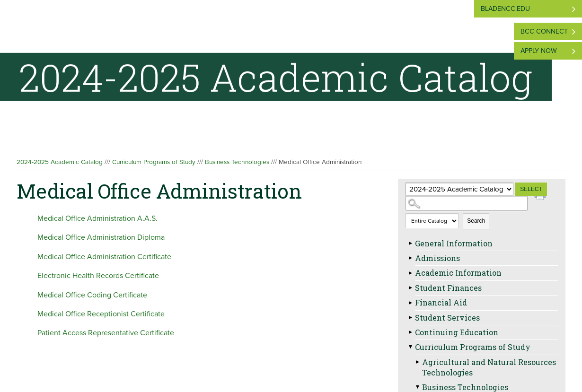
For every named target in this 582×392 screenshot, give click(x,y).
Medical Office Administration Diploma (101, 237)
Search (476, 221)
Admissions (437, 258)
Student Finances (448, 288)
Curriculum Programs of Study (154, 162)
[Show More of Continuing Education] (410, 332)
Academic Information (458, 273)
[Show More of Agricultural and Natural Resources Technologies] (417, 362)
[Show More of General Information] (410, 244)
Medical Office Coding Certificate (92, 295)
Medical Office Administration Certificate (104, 257)
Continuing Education (457, 332)
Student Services (447, 318)
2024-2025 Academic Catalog (60, 162)
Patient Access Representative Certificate (106, 333)
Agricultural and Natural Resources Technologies (489, 367)
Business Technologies (237, 162)
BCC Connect (544, 31)
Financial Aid (441, 302)
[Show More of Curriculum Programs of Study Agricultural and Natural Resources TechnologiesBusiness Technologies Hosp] (410, 347)
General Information (454, 243)
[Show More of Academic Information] (410, 273)
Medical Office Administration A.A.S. (97, 218)
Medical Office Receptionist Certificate (101, 314)
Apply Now (539, 51)
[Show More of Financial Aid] (410, 303)
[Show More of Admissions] (410, 258)
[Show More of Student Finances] (410, 288)
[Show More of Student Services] (410, 318)
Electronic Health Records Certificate (98, 276)
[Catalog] (459, 189)
